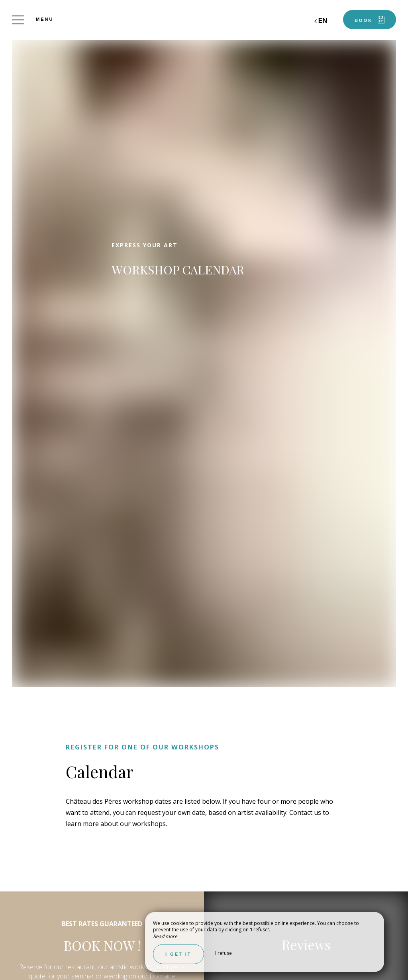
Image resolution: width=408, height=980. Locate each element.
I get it (178, 954)
